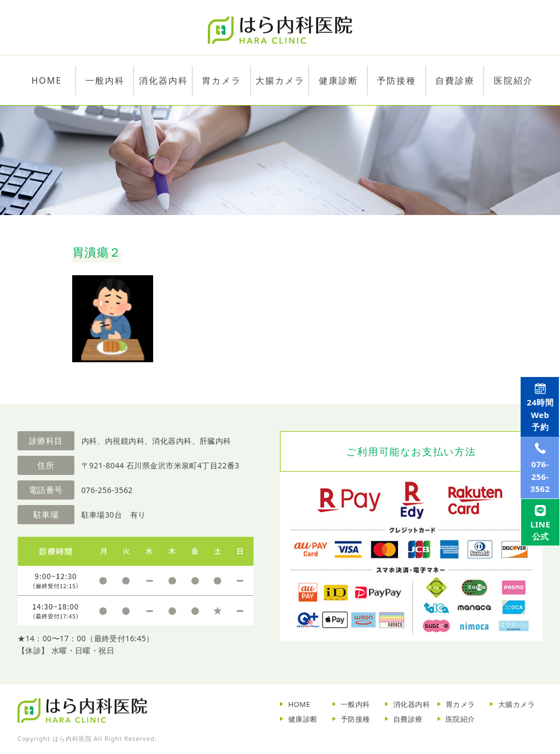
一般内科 (355, 704)
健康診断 (303, 719)
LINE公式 (537, 586)
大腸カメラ (280, 80)
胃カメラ (221, 80)
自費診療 (408, 719)
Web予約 (536, 424)
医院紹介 (460, 719)
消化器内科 (412, 704)
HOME (299, 704)
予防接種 (355, 719)
